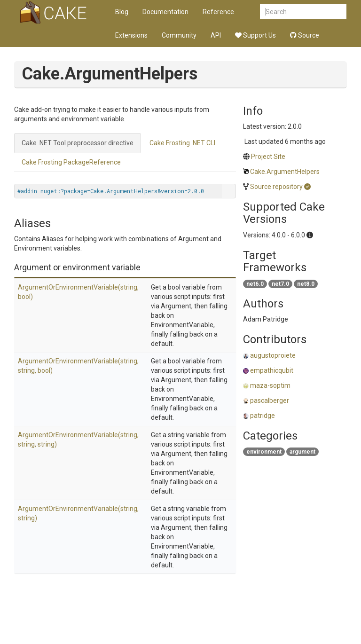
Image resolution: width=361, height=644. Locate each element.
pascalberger (270, 401)
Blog (122, 12)
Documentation (165, 12)
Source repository (276, 187)
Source (305, 35)
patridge (263, 416)
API (216, 35)
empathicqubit (272, 370)
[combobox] (303, 12)
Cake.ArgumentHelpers (285, 172)
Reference (218, 12)
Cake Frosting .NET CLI (182, 143)
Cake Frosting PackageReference (71, 162)
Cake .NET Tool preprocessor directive (78, 143)
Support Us (255, 35)
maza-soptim (270, 385)
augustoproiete (273, 355)
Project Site (268, 157)
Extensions (131, 35)
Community (179, 35)
